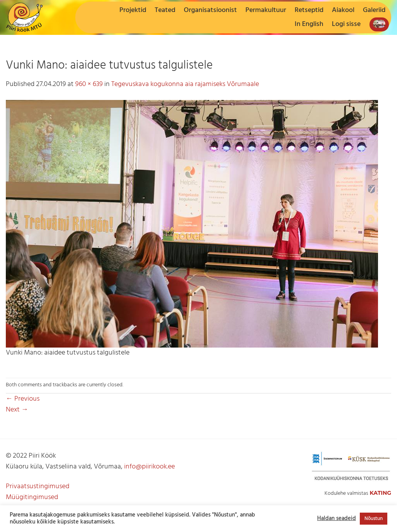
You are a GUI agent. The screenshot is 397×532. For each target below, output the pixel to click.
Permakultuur (266, 10)
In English (309, 24)
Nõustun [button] (374, 519)
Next (17, 410)
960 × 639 (89, 84)
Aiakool (343, 10)
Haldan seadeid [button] (337, 519)
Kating (380, 493)
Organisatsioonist (210, 10)
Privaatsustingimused (38, 486)
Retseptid (309, 10)
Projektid (133, 10)
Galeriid (374, 10)
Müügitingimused (32, 497)
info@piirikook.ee (149, 467)
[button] (346, 24)
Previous (23, 399)
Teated (165, 10)
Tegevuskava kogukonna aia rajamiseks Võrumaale (185, 84)
